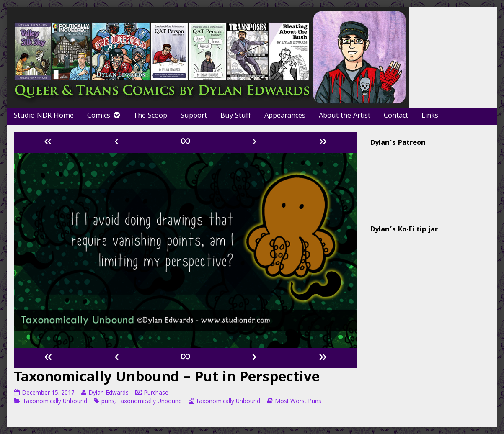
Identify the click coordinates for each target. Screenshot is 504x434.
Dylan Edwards (108, 393)
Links (430, 116)
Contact (396, 116)
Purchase (156, 393)
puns (108, 402)
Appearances (285, 116)
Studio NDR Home (44, 116)
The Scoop (150, 116)
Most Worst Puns (298, 402)
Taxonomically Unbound (55, 402)
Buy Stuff (236, 116)
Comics (99, 116)
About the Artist (345, 116)
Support (194, 116)
